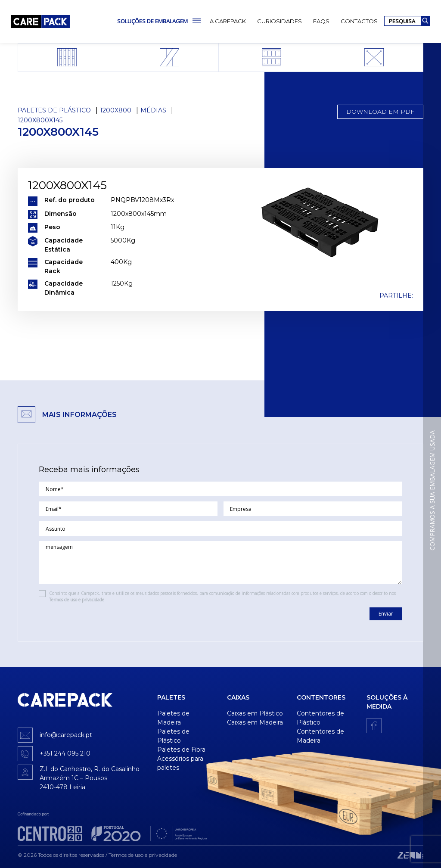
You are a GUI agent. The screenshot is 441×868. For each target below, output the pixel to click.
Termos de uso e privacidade (77, 600)
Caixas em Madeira (255, 722)
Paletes (171, 697)
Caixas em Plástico (255, 713)
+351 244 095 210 (65, 753)
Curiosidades (280, 21)
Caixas (238, 697)
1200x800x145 (40, 120)
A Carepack (228, 21)
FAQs (321, 21)
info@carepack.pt (66, 735)
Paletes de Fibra (181, 750)
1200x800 (116, 110)
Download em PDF (380, 112)
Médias (153, 110)
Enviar (386, 614)
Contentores (321, 697)
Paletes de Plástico (54, 110)
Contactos (359, 21)
